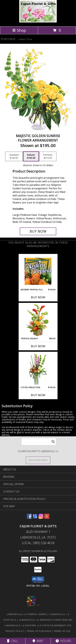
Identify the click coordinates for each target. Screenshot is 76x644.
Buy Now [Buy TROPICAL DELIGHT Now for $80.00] (38, 346)
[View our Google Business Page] (35, 518)
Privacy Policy (15, 631)
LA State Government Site (55, 625)
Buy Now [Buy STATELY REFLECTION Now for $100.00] (38, 395)
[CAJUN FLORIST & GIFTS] (38, 22)
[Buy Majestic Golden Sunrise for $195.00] (38, 231)
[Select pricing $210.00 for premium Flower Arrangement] (48, 156)
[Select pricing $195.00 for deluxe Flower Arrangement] (31, 156)
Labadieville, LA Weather (20, 625)
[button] (38, 580)
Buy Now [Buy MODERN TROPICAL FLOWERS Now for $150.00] (38, 297)
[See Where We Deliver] (38, 460)
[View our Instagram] (41, 518)
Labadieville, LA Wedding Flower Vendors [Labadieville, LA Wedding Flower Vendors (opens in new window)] (46, 620)
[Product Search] (39, 442)
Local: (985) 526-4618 (38, 543)
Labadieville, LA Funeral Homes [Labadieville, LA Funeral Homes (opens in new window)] (27, 614)
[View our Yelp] (47, 518)
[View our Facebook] (29, 518)
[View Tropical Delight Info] (38, 320)
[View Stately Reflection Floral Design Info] (38, 369)
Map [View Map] (38, 641)
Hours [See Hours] (63, 641)
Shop (19, 30)
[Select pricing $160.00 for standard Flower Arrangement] (14, 156)
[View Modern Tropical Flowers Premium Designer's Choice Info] (38, 271)
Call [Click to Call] (13, 641)
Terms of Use (62, 631)
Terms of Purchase (39, 631)
